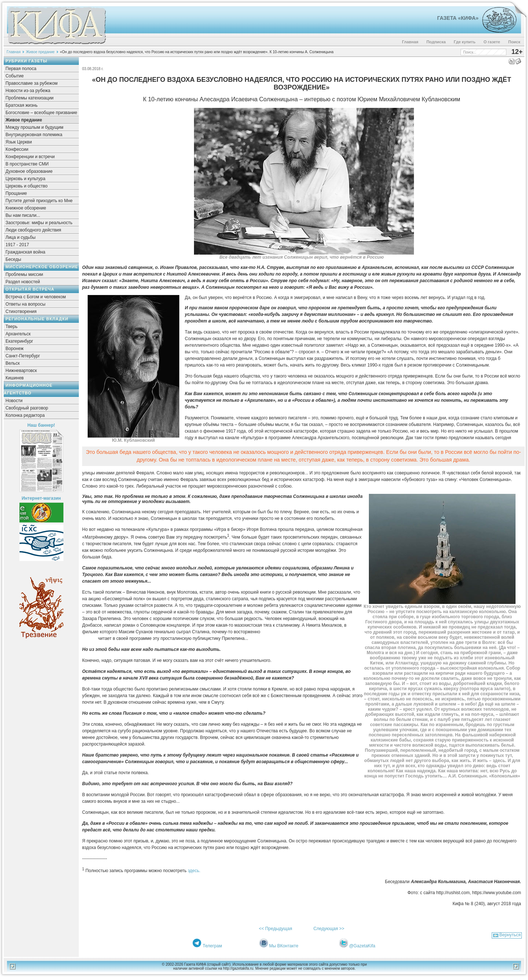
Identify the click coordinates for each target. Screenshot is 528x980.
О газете (492, 42)
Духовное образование (29, 171)
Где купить (465, 42)
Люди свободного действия (33, 230)
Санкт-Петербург (23, 356)
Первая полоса (21, 69)
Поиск (514, 42)
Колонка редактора (25, 415)
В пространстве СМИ (27, 164)
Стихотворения (21, 312)
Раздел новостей (23, 282)
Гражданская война (25, 252)
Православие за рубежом (32, 83)
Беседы (13, 259)
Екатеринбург (19, 341)
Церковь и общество (27, 186)
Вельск (13, 363)
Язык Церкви (19, 142)
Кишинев (15, 378)
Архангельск (18, 334)
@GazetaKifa (362, 946)
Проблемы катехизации (30, 98)
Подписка (436, 42)
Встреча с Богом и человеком (36, 297)
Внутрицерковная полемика (34, 135)
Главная (410, 42)
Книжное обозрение (26, 208)
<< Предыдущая (276, 929)
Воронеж (14, 349)
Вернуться (510, 935)
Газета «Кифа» (458, 18)
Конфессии (17, 149)
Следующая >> (329, 929)
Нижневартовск (21, 371)
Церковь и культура (25, 179)
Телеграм (212, 946)
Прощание (16, 193)
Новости (14, 401)
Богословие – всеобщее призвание (41, 113)
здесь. (194, 871)
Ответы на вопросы (25, 304)
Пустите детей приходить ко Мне (39, 201)
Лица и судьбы (21, 237)
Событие (15, 76)
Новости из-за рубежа (28, 91)
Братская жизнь (21, 105)
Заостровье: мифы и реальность (39, 223)
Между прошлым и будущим (34, 127)
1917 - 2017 (17, 245)
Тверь (12, 327)
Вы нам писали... (23, 215)
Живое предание (40, 52)
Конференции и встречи (30, 157)
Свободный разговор (27, 408)
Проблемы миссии (24, 274)
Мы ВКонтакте (284, 946)
